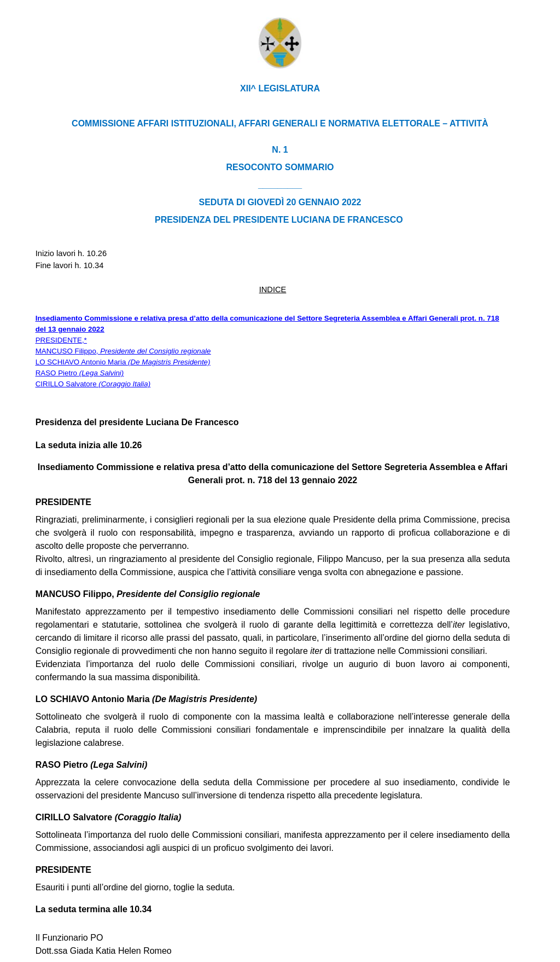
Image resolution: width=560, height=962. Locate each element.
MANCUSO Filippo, (123, 351)
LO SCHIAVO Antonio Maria (123, 362)
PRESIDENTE (59, 340)
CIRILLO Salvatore (93, 384)
